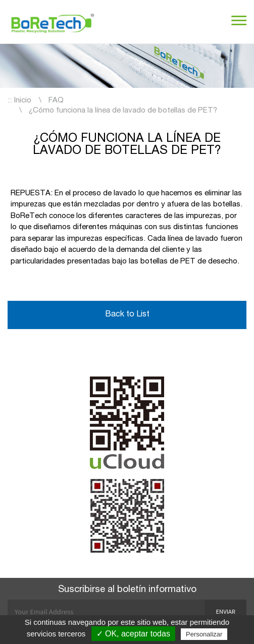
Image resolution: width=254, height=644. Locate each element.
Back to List (127, 315)
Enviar (225, 611)
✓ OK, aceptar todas (133, 634)
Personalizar (204, 634)
